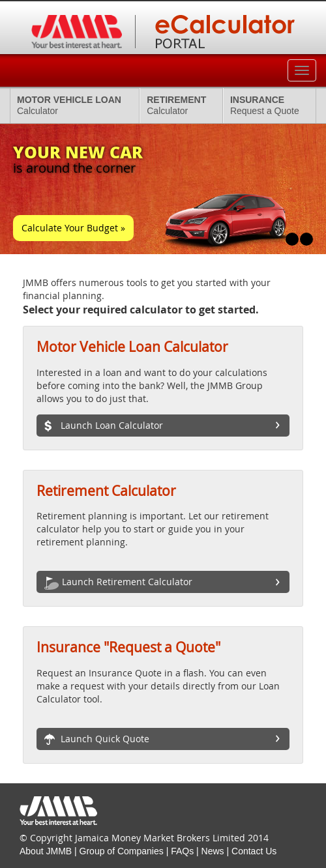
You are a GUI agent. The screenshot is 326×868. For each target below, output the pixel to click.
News (213, 851)
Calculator (69, 105)
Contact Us (254, 851)
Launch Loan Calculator (104, 426)
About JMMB (46, 851)
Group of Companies (122, 851)
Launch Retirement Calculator (118, 583)
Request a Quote (265, 105)
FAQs (182, 851)
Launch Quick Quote (97, 740)
